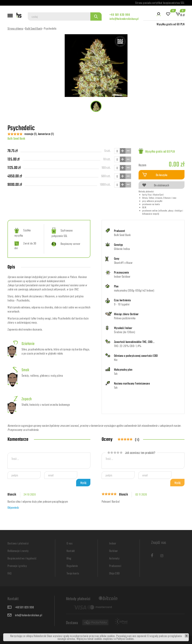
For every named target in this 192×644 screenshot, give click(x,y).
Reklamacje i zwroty (18, 551)
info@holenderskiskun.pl (124, 19)
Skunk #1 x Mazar (123, 262)
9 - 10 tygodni (122, 304)
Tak (116, 373)
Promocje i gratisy (17, 566)
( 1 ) (137, 440)
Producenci (115, 566)
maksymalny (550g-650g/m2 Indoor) (134, 290)
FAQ (9, 573)
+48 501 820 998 (120, 14)
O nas (70, 543)
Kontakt (71, 551)
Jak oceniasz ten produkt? (131, 453)
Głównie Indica (122, 249)
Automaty (114, 558)
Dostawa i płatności (18, 543)
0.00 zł (177, 165)
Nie (116, 360)
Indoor (113, 543)
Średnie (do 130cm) (124, 332)
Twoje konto (73, 573)
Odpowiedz (13, 507)
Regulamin (72, 566)
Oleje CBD (114, 573)
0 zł (180, 15)
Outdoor (114, 551)
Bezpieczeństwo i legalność (22, 558)
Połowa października (125, 318)
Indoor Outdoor (122, 276)
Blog (69, 558)
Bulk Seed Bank (33, 28)
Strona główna (15, 28)
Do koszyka (155, 175)
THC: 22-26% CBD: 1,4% (128, 346)
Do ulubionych (156, 185)
